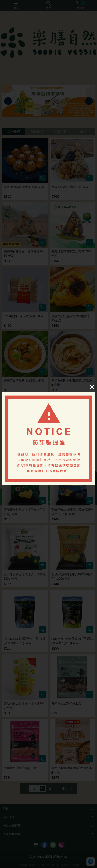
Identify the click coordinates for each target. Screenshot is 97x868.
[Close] (92, 387)
